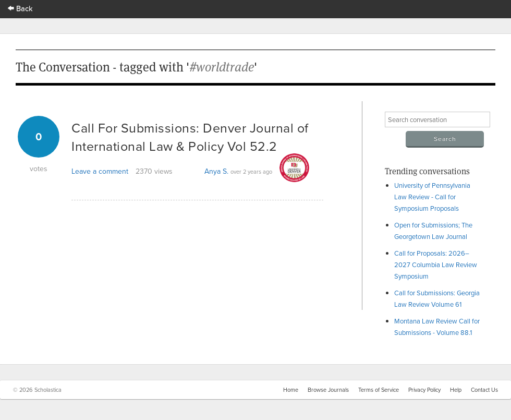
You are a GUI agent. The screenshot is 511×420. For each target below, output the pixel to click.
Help (456, 390)
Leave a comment (100, 171)
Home (291, 390)
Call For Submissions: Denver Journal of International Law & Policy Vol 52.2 (190, 137)
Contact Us (484, 390)
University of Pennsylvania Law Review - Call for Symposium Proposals (432, 197)
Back (20, 8)
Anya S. (216, 171)
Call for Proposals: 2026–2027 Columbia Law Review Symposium (436, 265)
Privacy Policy (424, 390)
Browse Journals (328, 390)
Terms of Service (379, 390)
